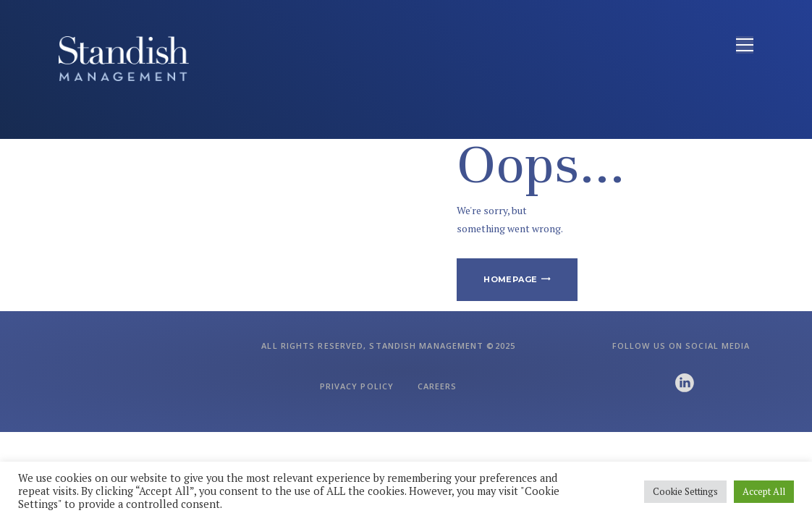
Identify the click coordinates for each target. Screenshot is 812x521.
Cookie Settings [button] (685, 491)
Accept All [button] (764, 491)
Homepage (510, 279)
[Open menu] (745, 45)
